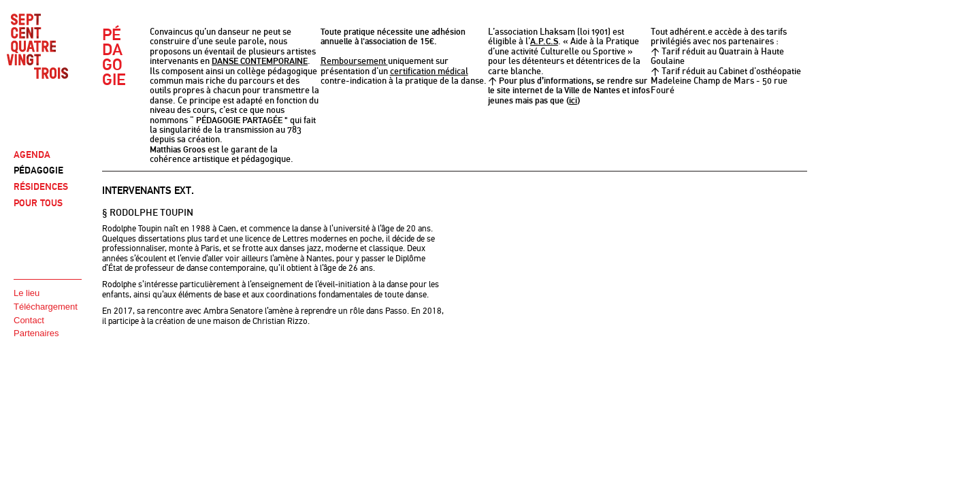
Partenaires (36, 333)
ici (573, 101)
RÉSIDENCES (41, 187)
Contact (29, 320)
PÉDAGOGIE (38, 170)
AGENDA (32, 155)
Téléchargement (46, 307)
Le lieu (27, 293)
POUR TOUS (38, 203)
